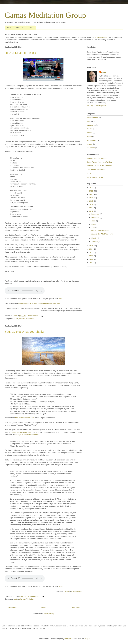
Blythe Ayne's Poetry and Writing (99, 162)
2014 (92, 249)
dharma (22, 319)
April (93, 228)
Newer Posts (12, 608)
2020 (92, 198)
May (93, 224)
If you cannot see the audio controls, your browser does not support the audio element (25, 291)
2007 (92, 263)
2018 (92, 204)
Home (9, 28)
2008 (92, 259)
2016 (92, 211)
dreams (90, 133)
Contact (30, 28)
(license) (79, 591)
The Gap (66, 591)
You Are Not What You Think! (24, 332)
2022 (92, 191)
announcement (92, 118)
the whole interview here (25, 418)
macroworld (69, 639)
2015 (92, 246)
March (94, 238)
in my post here (101, 37)
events (89, 136)
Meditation (30, 319)
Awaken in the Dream (95, 177)
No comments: (34, 596)
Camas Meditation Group (45, 15)
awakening (91, 125)
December (96, 214)
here (60, 299)
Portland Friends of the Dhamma (99, 166)
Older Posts (75, 608)
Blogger (87, 639)
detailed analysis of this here (21, 432)
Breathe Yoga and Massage (97, 158)
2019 (92, 201)
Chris (104, 72)
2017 (92, 208)
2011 (92, 256)
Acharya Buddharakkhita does (26, 435)
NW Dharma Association (96, 170)
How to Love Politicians (20, 53)
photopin (74, 591)
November (96, 218)
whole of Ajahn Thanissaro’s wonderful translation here (39, 303)
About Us (20, 28)
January (95, 241)
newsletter (91, 148)
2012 (92, 253)
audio (16, 319)
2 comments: (33, 316)
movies (89, 144)
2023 (92, 188)
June (94, 221)
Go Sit (89, 173)
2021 (92, 194)
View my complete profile (96, 106)
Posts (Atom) (49, 614)
